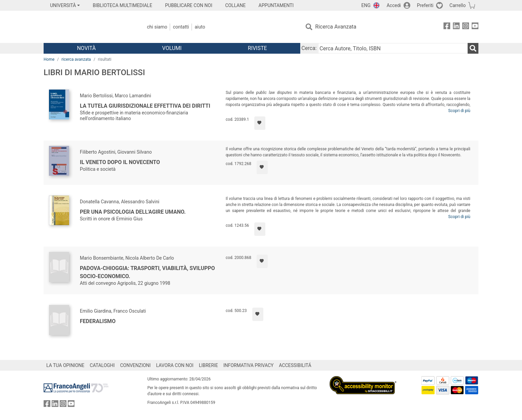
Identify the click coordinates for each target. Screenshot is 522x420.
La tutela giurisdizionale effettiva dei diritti (145, 106)
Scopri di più (459, 111)
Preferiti (425, 5)
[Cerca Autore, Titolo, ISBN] (393, 48)
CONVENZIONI (135, 365)
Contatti (181, 27)
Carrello (458, 5)
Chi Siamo (157, 27)
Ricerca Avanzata (336, 27)
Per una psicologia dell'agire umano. (133, 212)
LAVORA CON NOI (175, 365)
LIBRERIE (208, 365)
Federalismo (98, 321)
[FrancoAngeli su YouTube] (475, 27)
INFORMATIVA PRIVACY (249, 365)
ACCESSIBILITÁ (295, 365)
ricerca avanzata (76, 59)
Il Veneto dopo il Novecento (120, 162)
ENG (366, 5)
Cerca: (309, 48)
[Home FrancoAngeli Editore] (88, 27)
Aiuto (200, 27)
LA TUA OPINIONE (65, 365)
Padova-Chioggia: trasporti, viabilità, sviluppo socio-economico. (147, 272)
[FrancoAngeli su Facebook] (447, 27)
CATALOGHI (102, 365)
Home (49, 59)
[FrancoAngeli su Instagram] (466, 27)
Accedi (394, 5)
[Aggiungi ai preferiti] (260, 123)
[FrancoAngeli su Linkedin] (456, 27)
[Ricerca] (473, 48)
